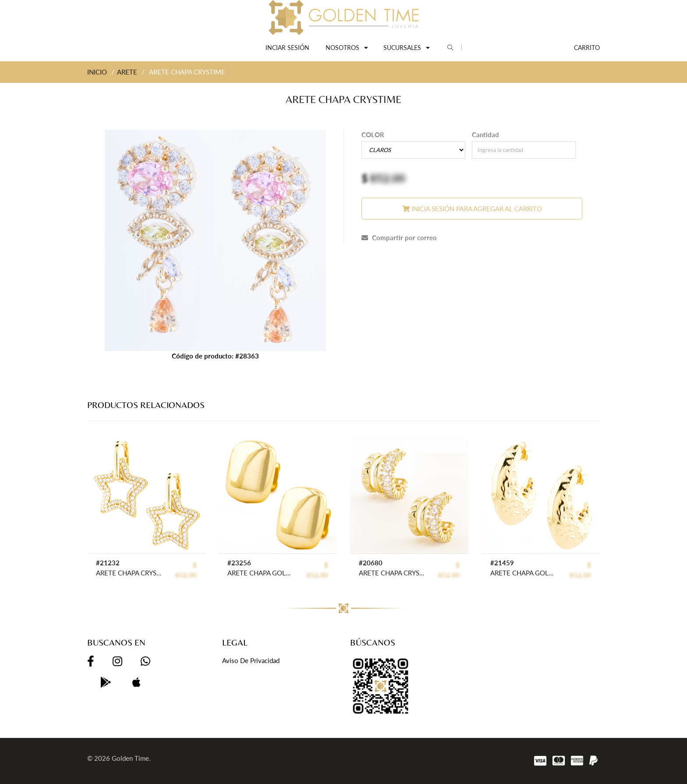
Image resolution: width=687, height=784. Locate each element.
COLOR (373, 135)
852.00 (388, 178)
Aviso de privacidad (251, 660)
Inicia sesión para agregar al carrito (472, 209)
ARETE (127, 72)
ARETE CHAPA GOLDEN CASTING (260, 573)
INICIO (97, 72)
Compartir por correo (399, 238)
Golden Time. (131, 758)
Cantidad (485, 135)
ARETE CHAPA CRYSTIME (129, 573)
